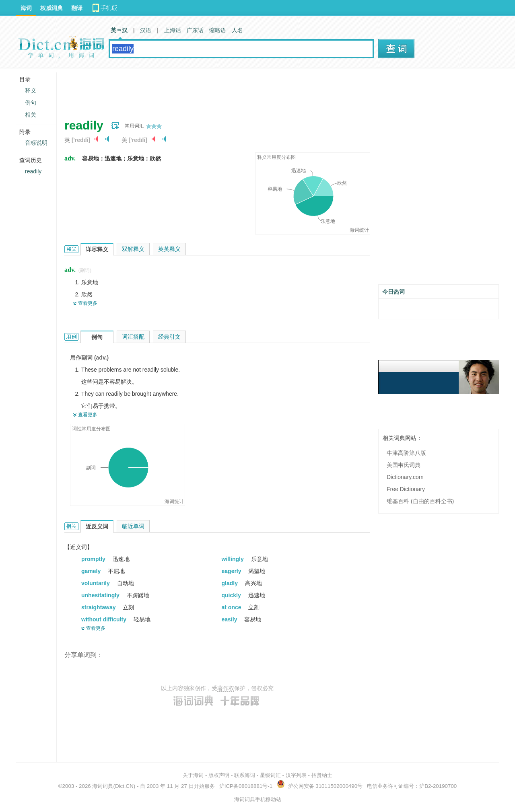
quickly (232, 595)
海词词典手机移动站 (258, 799)
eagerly (232, 571)
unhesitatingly (101, 595)
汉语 (146, 30)
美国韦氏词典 (404, 465)
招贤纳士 (322, 775)
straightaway (99, 607)
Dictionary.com (405, 477)
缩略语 (218, 30)
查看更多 (88, 303)
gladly (231, 583)
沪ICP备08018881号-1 (246, 786)
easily (230, 619)
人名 (237, 30)
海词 (26, 8)
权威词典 (51, 8)
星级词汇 (270, 775)
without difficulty (105, 619)
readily (33, 171)
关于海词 (193, 775)
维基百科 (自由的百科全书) (420, 501)
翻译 (77, 8)
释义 (31, 90)
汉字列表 (296, 775)
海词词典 (103, 786)
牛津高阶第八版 (406, 453)
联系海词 (245, 775)
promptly (94, 559)
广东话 (195, 30)
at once (232, 607)
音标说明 (36, 143)
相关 (31, 115)
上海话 (173, 30)
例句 (31, 103)
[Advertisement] (211, 90)
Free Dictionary (406, 489)
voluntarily (96, 583)
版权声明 (219, 775)
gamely (92, 571)
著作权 (226, 688)
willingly (234, 559)
